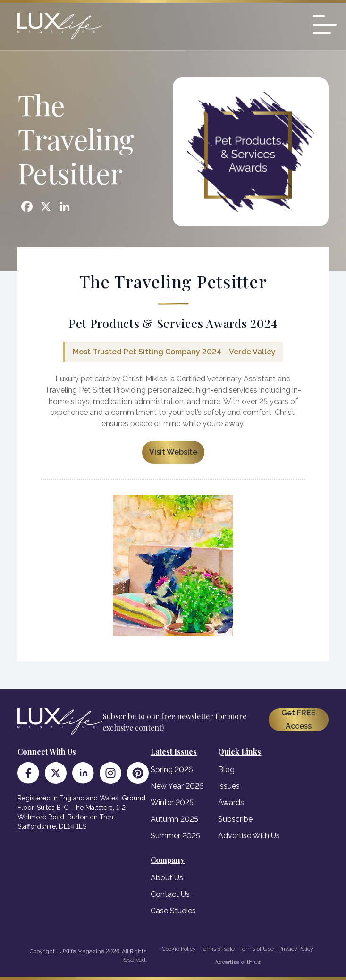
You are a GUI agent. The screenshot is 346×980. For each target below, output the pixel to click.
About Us (167, 878)
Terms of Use (257, 949)
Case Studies (173, 911)
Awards (231, 803)
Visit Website (173, 452)
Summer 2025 (175, 836)
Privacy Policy (296, 949)
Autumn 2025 (174, 819)
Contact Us (170, 894)
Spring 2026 (172, 769)
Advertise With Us (249, 836)
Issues (229, 786)
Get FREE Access (299, 719)
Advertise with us (238, 962)
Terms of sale (217, 949)
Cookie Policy (179, 949)
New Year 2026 (177, 786)
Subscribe (235, 819)
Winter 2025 (172, 803)
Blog (226, 769)
